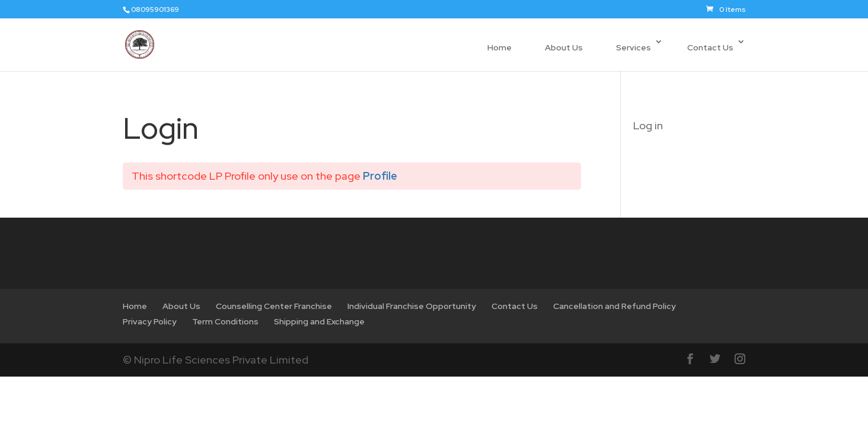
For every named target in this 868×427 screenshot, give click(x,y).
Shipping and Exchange (319, 321)
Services (634, 47)
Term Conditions (225, 321)
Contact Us (710, 47)
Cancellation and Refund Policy (615, 306)
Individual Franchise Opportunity (412, 306)
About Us (564, 47)
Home (500, 47)
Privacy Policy (150, 321)
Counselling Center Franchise (274, 306)
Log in (648, 125)
